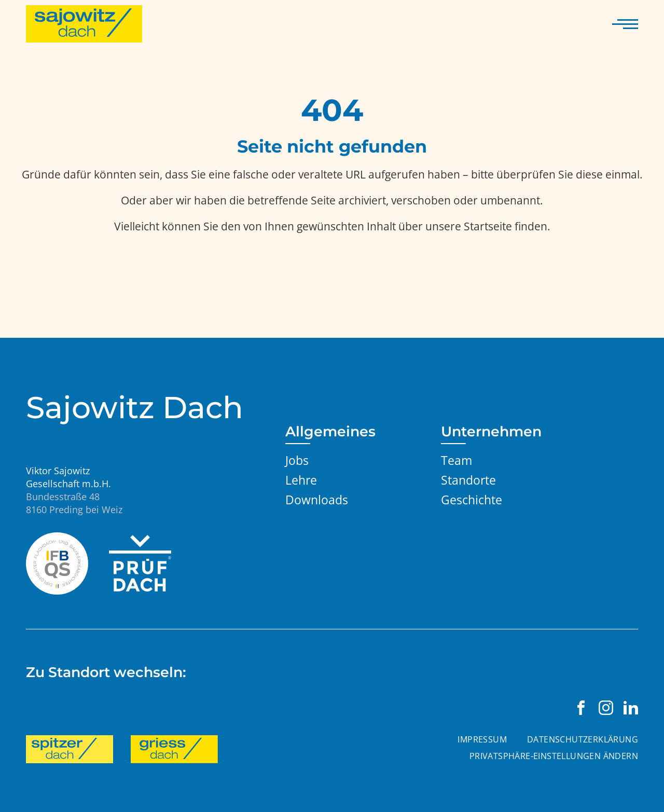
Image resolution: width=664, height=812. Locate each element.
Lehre (301, 480)
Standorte (468, 480)
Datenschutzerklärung (583, 739)
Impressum (482, 739)
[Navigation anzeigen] (625, 24)
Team (457, 460)
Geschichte (472, 500)
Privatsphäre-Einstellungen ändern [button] (554, 756)
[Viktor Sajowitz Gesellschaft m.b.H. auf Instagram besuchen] (606, 708)
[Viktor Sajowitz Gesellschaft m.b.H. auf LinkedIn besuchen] (631, 708)
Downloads (317, 500)
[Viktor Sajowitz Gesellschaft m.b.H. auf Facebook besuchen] (581, 708)
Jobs (297, 460)
